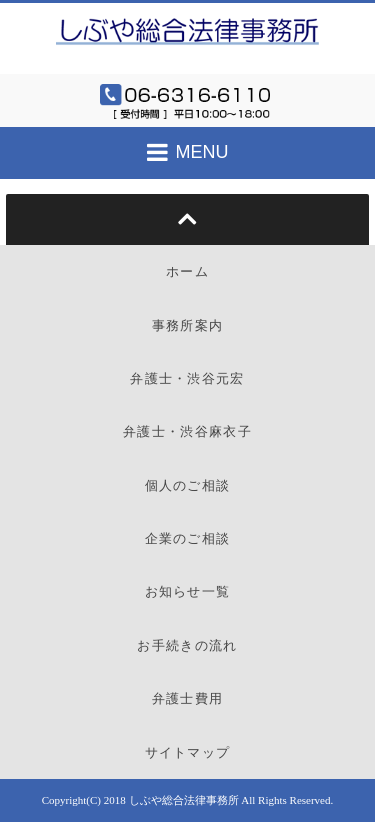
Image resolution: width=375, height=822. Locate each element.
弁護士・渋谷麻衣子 (187, 431)
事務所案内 (188, 325)
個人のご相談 (188, 485)
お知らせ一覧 (188, 591)
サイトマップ (188, 752)
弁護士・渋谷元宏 (187, 378)
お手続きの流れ (187, 645)
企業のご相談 (188, 538)
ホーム (187, 271)
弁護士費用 (188, 698)
